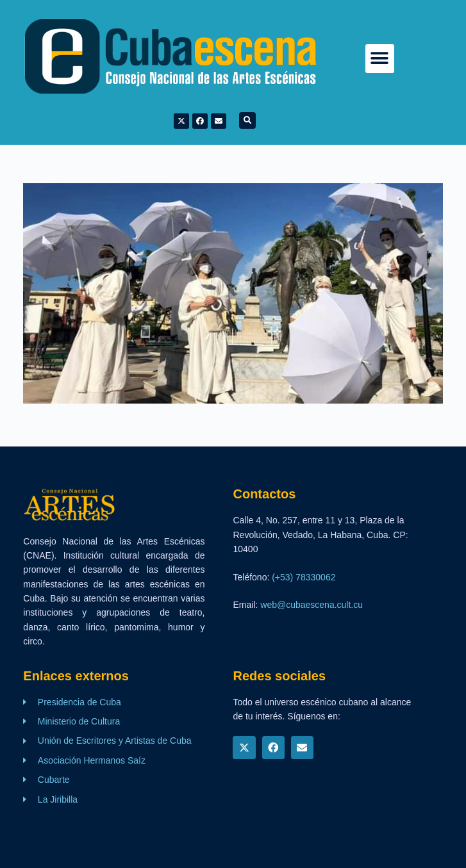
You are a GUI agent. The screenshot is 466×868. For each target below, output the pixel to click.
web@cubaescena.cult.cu (312, 605)
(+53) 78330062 (304, 577)
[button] (380, 59)
